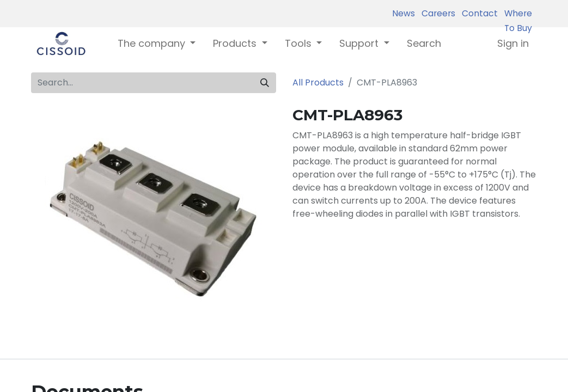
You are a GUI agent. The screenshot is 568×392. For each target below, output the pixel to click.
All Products (318, 82)
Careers (436, 13)
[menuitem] (424, 43)
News (404, 13)
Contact (478, 13)
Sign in (513, 43)
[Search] (265, 83)
